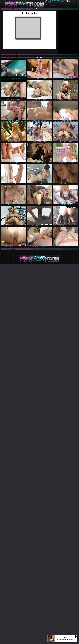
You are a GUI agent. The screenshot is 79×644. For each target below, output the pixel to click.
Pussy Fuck (53, 5)
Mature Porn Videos (57, 2)
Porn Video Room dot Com (55, 1)
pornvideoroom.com (23, 263)
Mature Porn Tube (49, 2)
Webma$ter (57, 263)
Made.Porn (63, 2)
